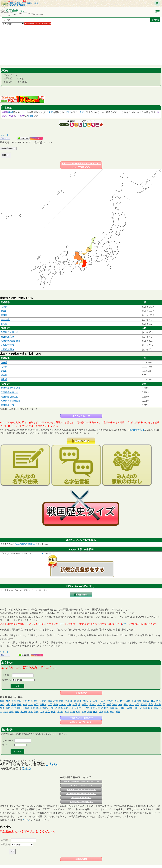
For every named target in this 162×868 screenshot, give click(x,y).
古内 (14, 705)
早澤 (67, 712)
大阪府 (12, 116)
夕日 (52, 708)
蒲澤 (2, 701)
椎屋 (75, 705)
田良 (128, 701)
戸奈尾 (110, 701)
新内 (36, 712)
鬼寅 (51, 112)
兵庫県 (21, 116)
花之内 (157, 705)
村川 (131, 705)
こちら (125, 624)
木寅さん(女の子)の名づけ (81, 722)
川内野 (60, 712)
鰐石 (31, 701)
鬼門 (68, 112)
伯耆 (50, 701)
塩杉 (8, 708)
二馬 (50, 705)
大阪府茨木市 (7, 345)
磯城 (11, 112)
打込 (106, 708)
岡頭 (139, 701)
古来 (82, 112)
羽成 (153, 701)
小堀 (71, 708)
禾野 (93, 708)
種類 (4, 745)
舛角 (2, 708)
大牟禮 (62, 705)
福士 (118, 708)
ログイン (41, 553)
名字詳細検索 (81, 693)
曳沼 (36, 705)
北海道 (4, 324)
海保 (114, 705)
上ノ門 (86, 708)
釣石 (159, 701)
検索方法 (7, 680)
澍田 (137, 708)
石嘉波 (144, 708)
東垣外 (24, 712)
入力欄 (6, 675)
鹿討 (123, 708)
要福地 (144, 705)
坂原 (101, 712)
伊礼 (8, 705)
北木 (44, 701)
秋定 (100, 705)
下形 (84, 712)
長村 (25, 701)
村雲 (118, 712)
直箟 (95, 712)
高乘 (151, 705)
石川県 (4, 379)
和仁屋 (146, 701)
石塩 (31, 712)
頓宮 (14, 701)
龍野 (137, 705)
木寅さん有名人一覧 (81, 416)
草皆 (31, 705)
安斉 (2, 705)
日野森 (43, 705)
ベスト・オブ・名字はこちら (81, 786)
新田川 (20, 708)
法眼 (109, 705)
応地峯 (93, 705)
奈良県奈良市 (7, 337)
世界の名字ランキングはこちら (81, 802)
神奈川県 (5, 320)
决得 (6, 712)
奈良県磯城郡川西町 (11, 341)
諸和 (38, 708)
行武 (14, 708)
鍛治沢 (64, 708)
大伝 (89, 712)
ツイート (4, 135)
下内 (120, 705)
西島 (8, 701)
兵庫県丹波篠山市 (10, 332)
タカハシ (87, 701)
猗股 (156, 708)
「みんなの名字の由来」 (25, 544)
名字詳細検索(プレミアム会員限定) (38, 24)
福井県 (4, 375)
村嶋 (78, 712)
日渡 (53, 712)
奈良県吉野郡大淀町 (11, 401)
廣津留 (45, 708)
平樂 (19, 705)
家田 (19, 701)
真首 (17, 712)
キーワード (8, 741)
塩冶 (150, 708)
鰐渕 (25, 705)
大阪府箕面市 (7, 349)
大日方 (78, 708)
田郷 (95, 701)
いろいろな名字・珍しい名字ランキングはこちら (81, 781)
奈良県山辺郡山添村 (11, 397)
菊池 (73, 712)
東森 (112, 712)
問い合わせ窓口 (136, 430)
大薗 (33, 708)
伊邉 (67, 701)
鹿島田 (130, 708)
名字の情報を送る (8, 148)
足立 (48, 712)
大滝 (42, 712)
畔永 (79, 701)
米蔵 (61, 701)
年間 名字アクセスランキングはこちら (81, 790)
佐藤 (27, 708)
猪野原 (37, 701)
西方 (122, 701)
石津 (58, 708)
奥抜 (117, 701)
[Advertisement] (81, 45)
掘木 (126, 705)
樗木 (107, 712)
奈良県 (5, 112)
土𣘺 (69, 705)
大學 (55, 705)
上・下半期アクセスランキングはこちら (81, 794)
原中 (11, 712)
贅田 (134, 701)
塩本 (112, 708)
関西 (31, 116)
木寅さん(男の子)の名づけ (81, 718)
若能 (55, 701)
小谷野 (102, 701)
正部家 (99, 708)
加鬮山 (85, 705)
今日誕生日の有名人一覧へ (81, 798)
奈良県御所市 (7, 405)
